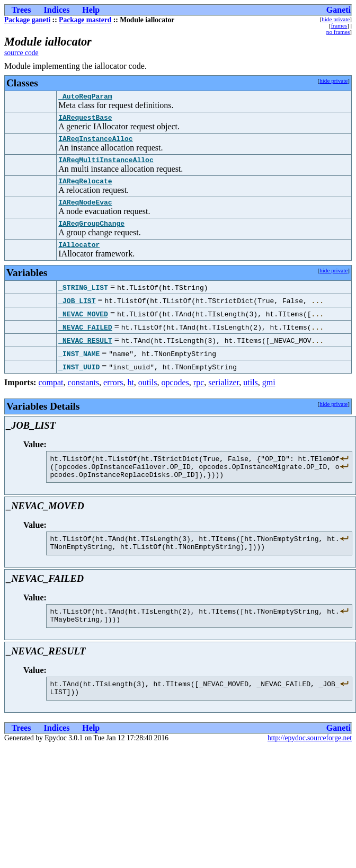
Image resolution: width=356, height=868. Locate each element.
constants (84, 395)
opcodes (175, 395)
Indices (56, 10)
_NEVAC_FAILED (85, 340)
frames (339, 25)
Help (91, 10)
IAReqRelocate (85, 189)
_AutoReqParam (85, 98)
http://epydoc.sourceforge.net (310, 765)
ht (130, 395)
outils (148, 395)
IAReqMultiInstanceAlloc (106, 166)
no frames (338, 32)
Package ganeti (27, 20)
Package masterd (85, 20)
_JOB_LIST (77, 313)
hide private (336, 19)
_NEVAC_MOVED (83, 326)
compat (51, 395)
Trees (21, 10)
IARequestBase (85, 120)
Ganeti (339, 10)
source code (21, 53)
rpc (199, 395)
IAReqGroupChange (91, 234)
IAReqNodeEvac (85, 211)
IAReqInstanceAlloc (95, 143)
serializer (224, 395)
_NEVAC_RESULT (85, 353)
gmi (269, 395)
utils (251, 395)
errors (113, 395)
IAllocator (79, 257)
